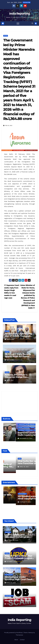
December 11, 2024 (13, 438)
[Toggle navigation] (18, 23)
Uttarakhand (9, 575)
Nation (6, 36)
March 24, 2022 (12, 470)
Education (8, 532)
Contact (22, 640)
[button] (32, 23)
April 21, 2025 (11, 583)
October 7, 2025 (12, 562)
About (16, 640)
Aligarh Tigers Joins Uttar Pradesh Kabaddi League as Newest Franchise (18, 558)
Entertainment (10, 492)
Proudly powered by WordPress (14, 633)
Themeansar (19, 635)
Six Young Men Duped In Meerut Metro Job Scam (18, 599)
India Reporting (20, 14)
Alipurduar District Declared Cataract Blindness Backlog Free (18, 435)
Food (7, 462)
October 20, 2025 (12, 540)
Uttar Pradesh (9, 596)
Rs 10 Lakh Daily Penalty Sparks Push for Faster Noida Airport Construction (19, 357)
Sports (7, 553)
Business (8, 430)
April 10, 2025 (11, 604)
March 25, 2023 (12, 500)
